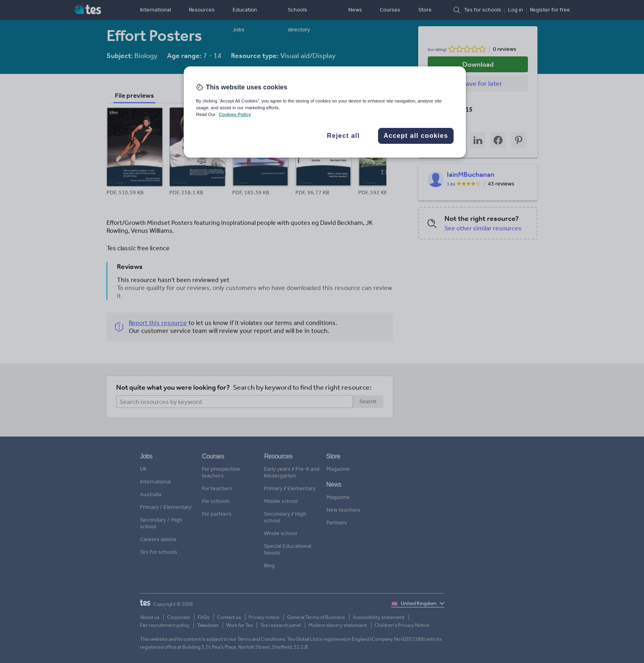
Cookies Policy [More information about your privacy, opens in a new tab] (235, 114)
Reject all (343, 136)
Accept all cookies (416, 136)
